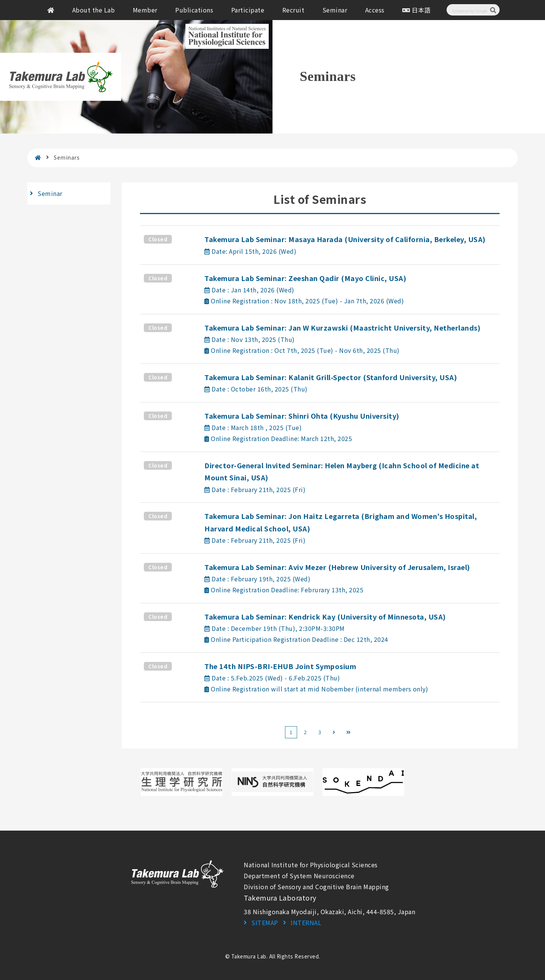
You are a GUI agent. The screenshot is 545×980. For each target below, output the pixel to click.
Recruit (294, 10)
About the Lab (94, 10)
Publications (194, 10)
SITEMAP (265, 923)
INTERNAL (306, 923)
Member (145, 10)
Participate (248, 10)
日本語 (417, 10)
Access (375, 10)
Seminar (335, 10)
